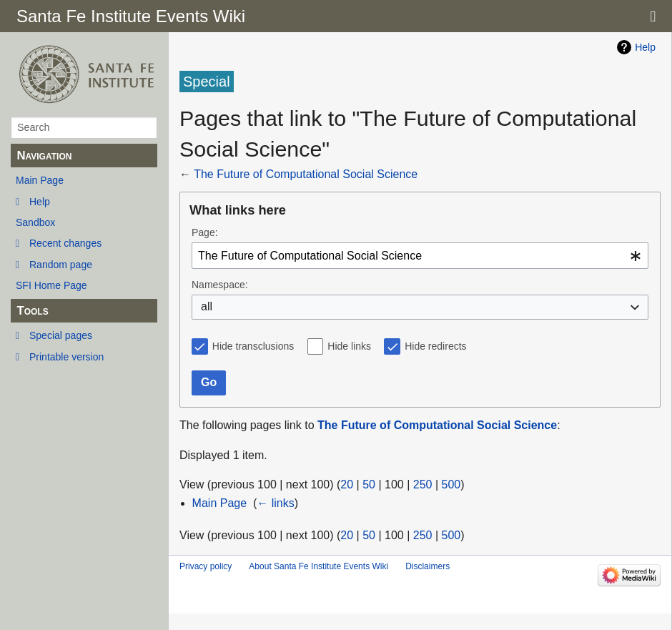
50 (369, 484)
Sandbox (35, 222)
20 (347, 484)
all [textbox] (207, 306)
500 (451, 484)
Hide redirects (435, 346)
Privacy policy (206, 566)
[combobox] (420, 256)
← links (275, 503)
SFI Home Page (51, 285)
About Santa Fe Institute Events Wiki (318, 566)
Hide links (349, 346)
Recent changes (65, 243)
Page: (205, 232)
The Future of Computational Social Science (306, 174)
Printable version (66, 357)
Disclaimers (428, 566)
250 (423, 484)
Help (40, 202)
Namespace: (220, 285)
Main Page (40, 180)
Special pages (61, 335)
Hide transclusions (253, 346)
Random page (61, 265)
